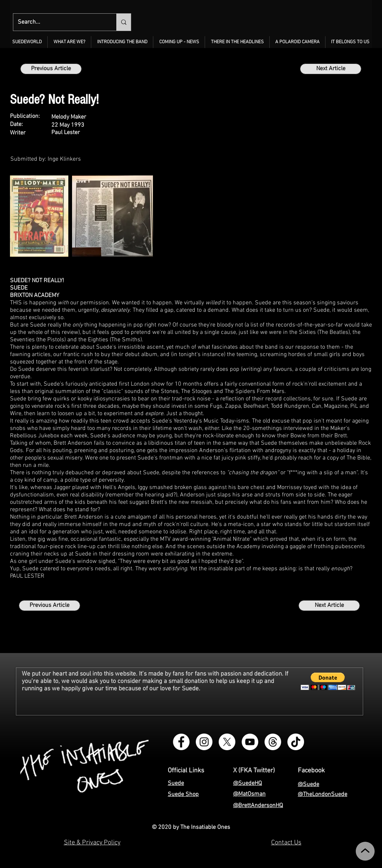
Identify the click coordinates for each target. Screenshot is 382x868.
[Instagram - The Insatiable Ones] (204, 742)
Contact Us (286, 843)
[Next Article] (331, 69)
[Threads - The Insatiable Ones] (273, 742)
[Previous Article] (51, 69)
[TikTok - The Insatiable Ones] (296, 742)
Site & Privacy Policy (92, 843)
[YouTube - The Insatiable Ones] (250, 742)
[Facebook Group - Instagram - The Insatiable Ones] (181, 742)
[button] (69, 42)
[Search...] (59, 22)
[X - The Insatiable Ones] (227, 742)
